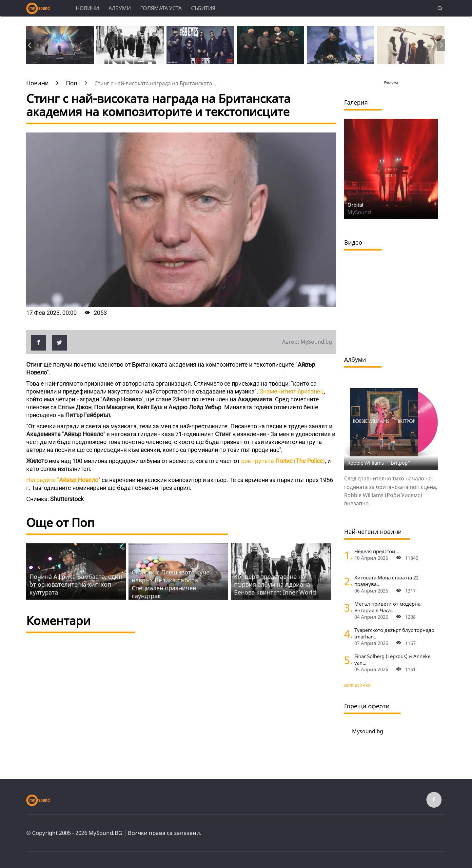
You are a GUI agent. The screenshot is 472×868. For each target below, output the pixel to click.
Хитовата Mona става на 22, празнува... (387, 581)
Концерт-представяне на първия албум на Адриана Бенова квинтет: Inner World (275, 584)
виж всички (357, 685)
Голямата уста (161, 8)
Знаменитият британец (292, 391)
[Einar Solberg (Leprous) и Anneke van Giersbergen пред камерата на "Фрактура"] (347, 660)
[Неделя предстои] (347, 555)
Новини (87, 8)
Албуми (120, 8)
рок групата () (282, 461)
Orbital (355, 205)
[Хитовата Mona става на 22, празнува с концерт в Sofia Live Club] (347, 581)
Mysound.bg (368, 731)
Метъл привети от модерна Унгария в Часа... (387, 607)
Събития (203, 8)
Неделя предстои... (377, 551)
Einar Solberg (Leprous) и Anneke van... (392, 659)
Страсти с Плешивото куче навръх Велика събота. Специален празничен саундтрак (171, 584)
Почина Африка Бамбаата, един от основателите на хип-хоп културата (76, 584)
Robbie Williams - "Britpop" (379, 463)
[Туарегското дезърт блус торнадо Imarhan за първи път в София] (347, 634)
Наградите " (62, 480)
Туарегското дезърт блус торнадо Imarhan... (394, 633)
